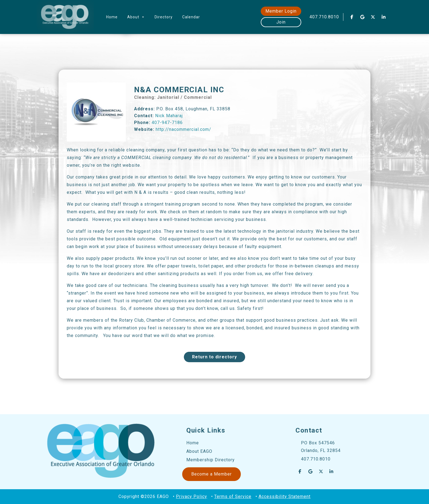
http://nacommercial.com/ (183, 129)
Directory (164, 17)
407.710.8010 (324, 17)
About (136, 17)
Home (112, 17)
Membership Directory (211, 460)
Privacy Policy (192, 496)
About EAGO (199, 451)
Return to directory (215, 357)
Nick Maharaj (169, 116)
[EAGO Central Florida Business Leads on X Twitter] (373, 17)
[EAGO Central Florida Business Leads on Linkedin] (384, 17)
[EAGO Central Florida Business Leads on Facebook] (352, 17)
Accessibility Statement (285, 496)
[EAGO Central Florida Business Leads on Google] (363, 17)
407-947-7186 (167, 123)
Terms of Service (233, 496)
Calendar (191, 17)
